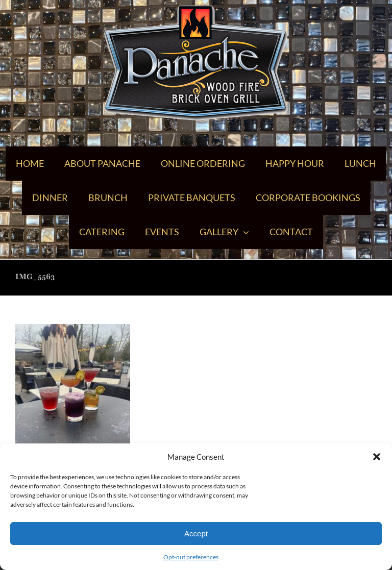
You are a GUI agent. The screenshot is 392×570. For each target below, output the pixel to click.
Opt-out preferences (191, 557)
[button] (377, 457)
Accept (196, 534)
